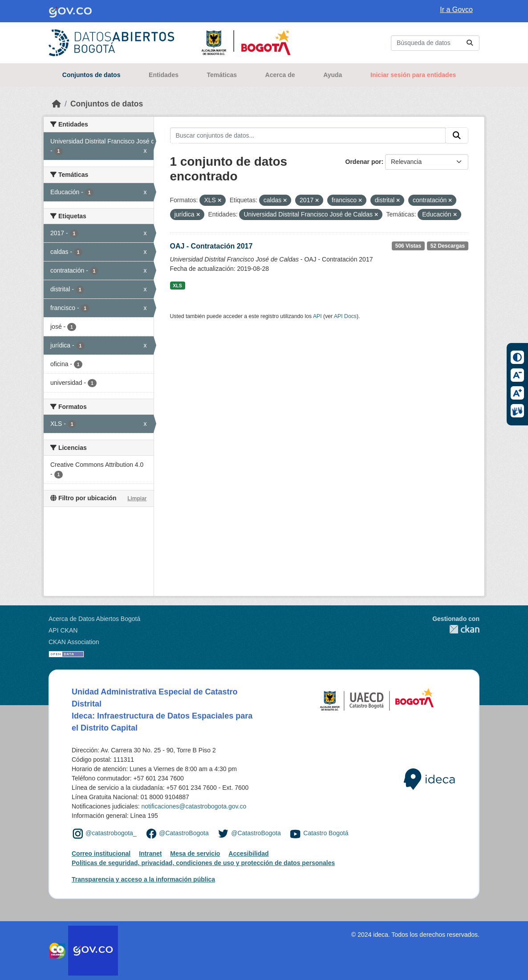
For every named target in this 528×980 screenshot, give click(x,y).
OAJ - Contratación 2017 (211, 246)
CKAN (456, 629)
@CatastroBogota (184, 833)
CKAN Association (74, 642)
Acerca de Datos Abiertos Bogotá (94, 619)
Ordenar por (364, 162)
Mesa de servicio (195, 853)
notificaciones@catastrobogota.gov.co (194, 806)
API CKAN (63, 630)
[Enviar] (470, 43)
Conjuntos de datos (91, 75)
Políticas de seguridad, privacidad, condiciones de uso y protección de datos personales (203, 863)
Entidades (164, 75)
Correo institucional (101, 853)
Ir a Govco (456, 10)
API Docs (345, 316)
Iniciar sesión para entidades (413, 75)
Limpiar (137, 498)
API (317, 316)
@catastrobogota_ (111, 833)
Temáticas (222, 75)
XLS (177, 286)
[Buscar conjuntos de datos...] (435, 43)
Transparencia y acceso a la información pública (143, 879)
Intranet (150, 853)
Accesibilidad (248, 853)
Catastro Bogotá (326, 833)
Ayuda (333, 75)
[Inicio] (57, 104)
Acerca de (280, 75)
